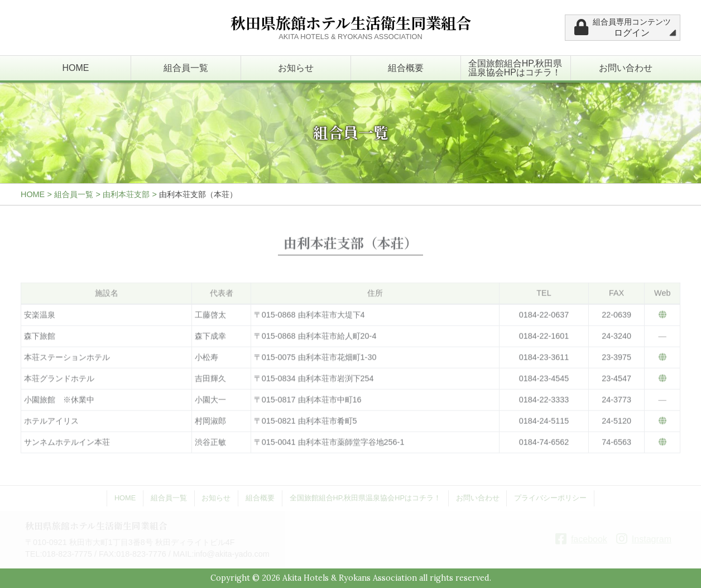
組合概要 (406, 68)
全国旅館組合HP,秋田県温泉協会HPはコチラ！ (515, 68)
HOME (76, 68)
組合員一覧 (186, 68)
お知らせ (296, 68)
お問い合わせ (626, 68)
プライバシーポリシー (550, 498)
